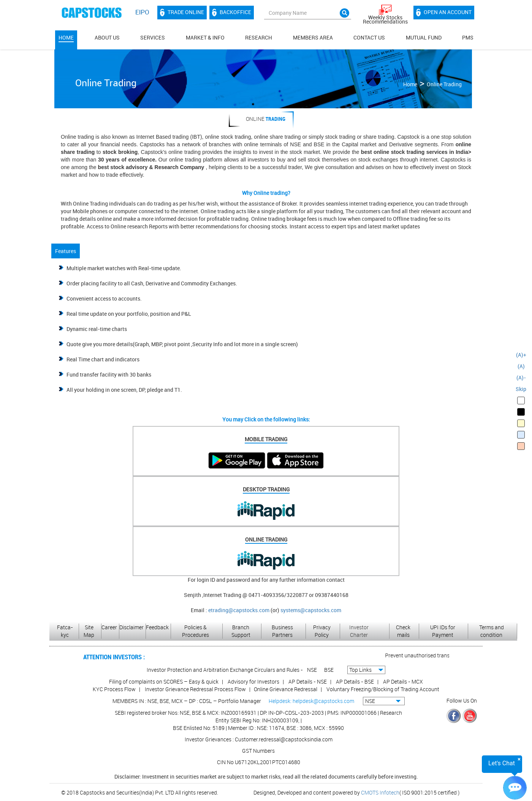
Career (109, 627)
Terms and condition (492, 631)
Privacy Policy (322, 631)
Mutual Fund (424, 37)
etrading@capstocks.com (239, 610)
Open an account (444, 13)
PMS (468, 37)
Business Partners (282, 631)
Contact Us (369, 37)
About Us (107, 37)
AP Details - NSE (308, 681)
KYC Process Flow (114, 689)
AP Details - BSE (355, 681)
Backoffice (232, 13)
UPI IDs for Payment (443, 631)
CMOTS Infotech (380, 792)
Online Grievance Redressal (286, 689)
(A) (521, 366)
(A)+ (521, 355)
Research (259, 37)
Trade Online (182, 13)
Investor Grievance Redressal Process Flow (195, 689)
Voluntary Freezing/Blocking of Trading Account (383, 689)
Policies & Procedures (196, 631)
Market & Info (205, 37)
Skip (521, 389)
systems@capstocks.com (311, 610)
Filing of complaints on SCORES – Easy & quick (164, 681)
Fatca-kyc (65, 631)
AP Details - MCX (403, 681)
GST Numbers (258, 751)
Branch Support (241, 631)
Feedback (157, 627)
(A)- (521, 378)
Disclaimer (131, 627)
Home (66, 37)
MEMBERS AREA (313, 37)
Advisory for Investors (253, 681)
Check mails (403, 631)
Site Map (89, 631)
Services (153, 37)
